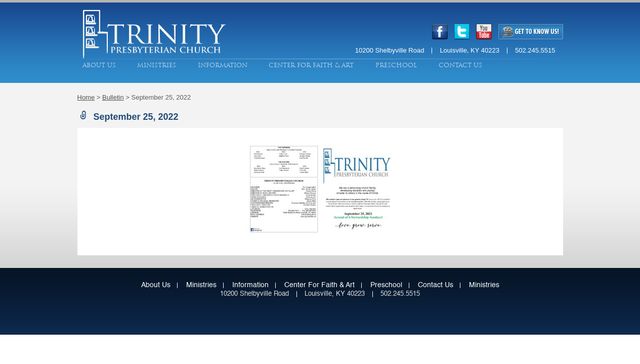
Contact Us (460, 65)
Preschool (396, 65)
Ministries (157, 65)
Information (223, 65)
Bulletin (113, 97)
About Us (99, 65)
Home (86, 97)
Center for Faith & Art (311, 65)
